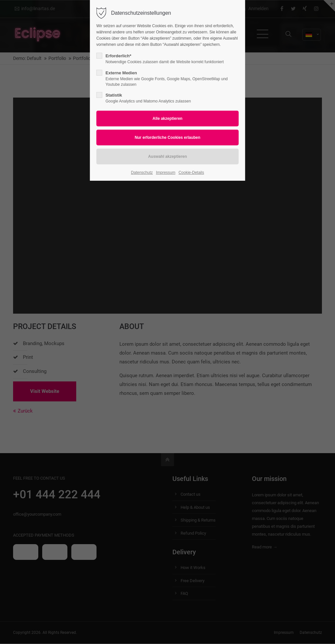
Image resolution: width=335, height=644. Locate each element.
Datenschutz (142, 173)
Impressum (166, 173)
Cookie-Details (191, 173)
